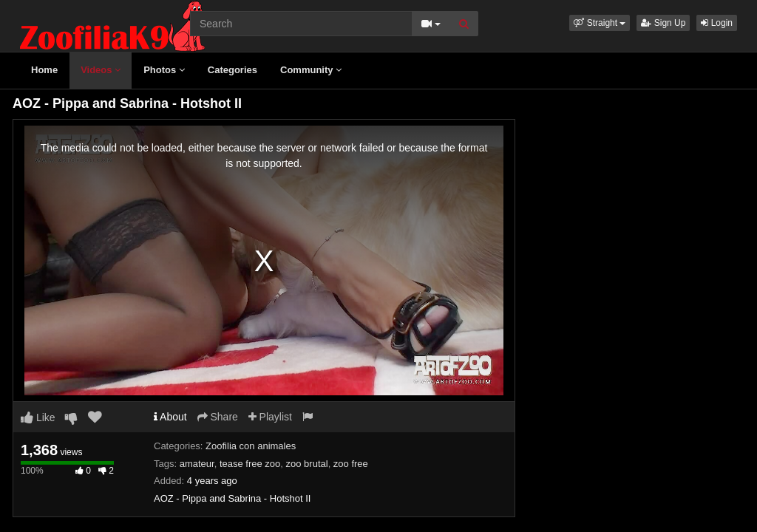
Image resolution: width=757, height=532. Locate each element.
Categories (232, 70)
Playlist (270, 417)
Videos (101, 70)
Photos (164, 70)
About (170, 417)
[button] (600, 23)
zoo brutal (307, 464)
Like (38, 417)
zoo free (351, 464)
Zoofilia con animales (251, 446)
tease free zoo (250, 464)
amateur (197, 464)
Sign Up (663, 23)
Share (218, 417)
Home (44, 70)
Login (717, 23)
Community (311, 70)
